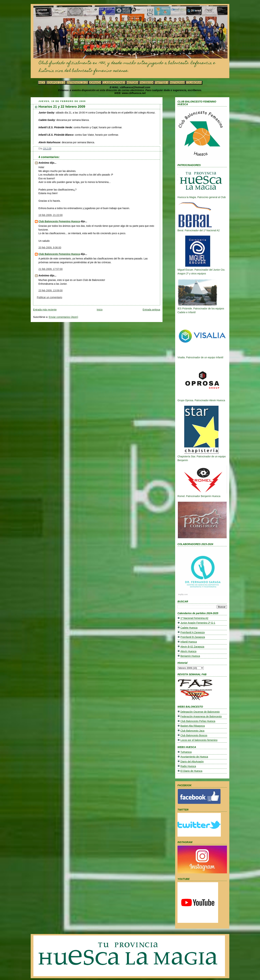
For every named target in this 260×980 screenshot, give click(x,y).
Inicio (100, 310)
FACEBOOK (147, 83)
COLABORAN (194, 83)
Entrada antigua (151, 310)
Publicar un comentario (49, 297)
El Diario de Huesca (191, 771)
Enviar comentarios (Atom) (63, 317)
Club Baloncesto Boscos (194, 735)
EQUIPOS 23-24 (56, 83)
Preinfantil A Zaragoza (192, 632)
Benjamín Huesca (190, 656)
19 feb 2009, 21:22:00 (51, 215)
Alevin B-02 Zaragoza (192, 647)
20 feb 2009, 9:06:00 (50, 248)
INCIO (42, 83)
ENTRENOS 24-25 (77, 83)
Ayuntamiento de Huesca (194, 757)
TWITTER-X (162, 83)
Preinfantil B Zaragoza (193, 637)
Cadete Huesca (189, 628)
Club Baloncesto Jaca (192, 731)
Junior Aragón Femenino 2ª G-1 (198, 623)
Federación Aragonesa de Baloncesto (201, 717)
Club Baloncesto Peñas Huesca (198, 721)
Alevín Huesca (188, 651)
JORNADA (95, 83)
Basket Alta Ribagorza (193, 726)
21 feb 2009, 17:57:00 (51, 269)
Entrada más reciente (45, 310)
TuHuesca (186, 752)
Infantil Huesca (189, 642)
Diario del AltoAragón (192, 762)
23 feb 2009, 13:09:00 (51, 291)
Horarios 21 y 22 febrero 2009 (62, 107)
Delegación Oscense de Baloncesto (200, 712)
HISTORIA (133, 83)
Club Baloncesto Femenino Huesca (59, 221)
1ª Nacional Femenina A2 (194, 618)
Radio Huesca (188, 766)
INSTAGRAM (177, 83)
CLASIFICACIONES (114, 83)
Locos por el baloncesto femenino (199, 740)
